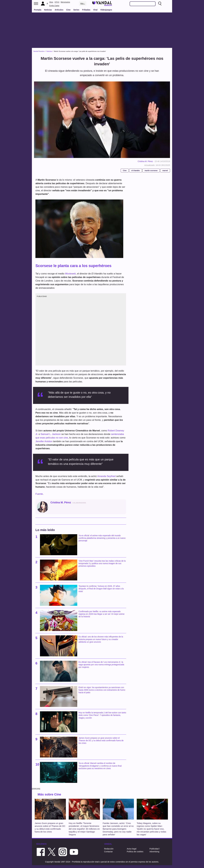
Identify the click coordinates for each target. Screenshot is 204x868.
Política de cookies (135, 852)
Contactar (108, 852)
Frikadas (86, 10)
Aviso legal (132, 849)
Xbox (51, 2)
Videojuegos (106, 10)
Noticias (48, 10)
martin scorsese (151, 171)
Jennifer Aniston (44, 441)
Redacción (109, 849)
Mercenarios (65, 2)
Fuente (39, 494)
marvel (165, 171)
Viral (95, 10)
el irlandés (136, 171)
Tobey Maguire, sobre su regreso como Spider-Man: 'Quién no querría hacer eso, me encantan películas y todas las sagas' (151, 829)
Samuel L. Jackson (51, 434)
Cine (68, 10)
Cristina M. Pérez (145, 161)
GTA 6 (57, 2)
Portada (38, 10)
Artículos (59, 10)
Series (76, 10)
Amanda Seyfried (106, 476)
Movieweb (70, 274)
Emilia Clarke (54, 6)
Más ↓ (83, 4)
